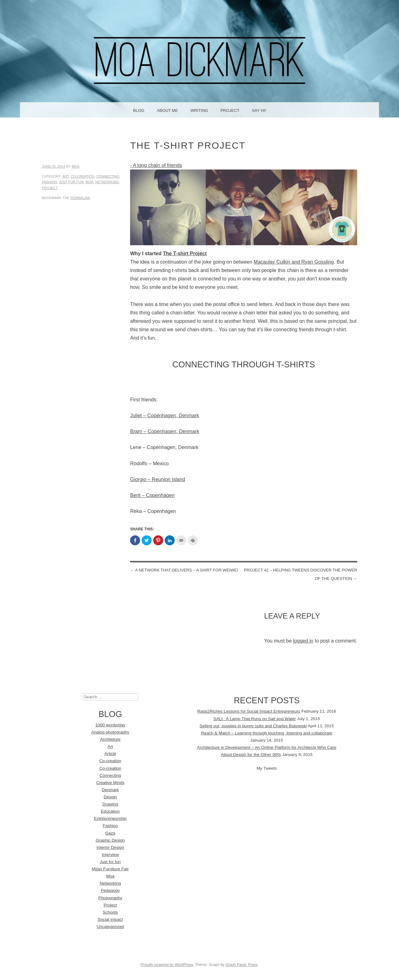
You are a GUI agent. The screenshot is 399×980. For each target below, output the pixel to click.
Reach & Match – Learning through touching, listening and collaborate (267, 733)
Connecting (108, 176)
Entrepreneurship (110, 818)
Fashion (49, 182)
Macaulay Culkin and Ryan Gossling (294, 262)
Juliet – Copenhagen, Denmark (165, 416)
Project (230, 110)
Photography (110, 898)
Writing (199, 110)
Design (110, 797)
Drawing (110, 804)
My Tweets (267, 768)
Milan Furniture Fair (110, 869)
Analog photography (110, 732)
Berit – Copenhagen (152, 495)
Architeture (110, 739)
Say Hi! (259, 110)
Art (66, 176)
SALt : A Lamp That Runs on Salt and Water (255, 719)
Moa (75, 166)
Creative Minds (110, 783)
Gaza (110, 833)
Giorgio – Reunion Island (158, 479)
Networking (107, 182)
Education (110, 811)
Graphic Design (110, 840)
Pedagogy (110, 890)
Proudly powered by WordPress (167, 965)
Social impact (110, 919)
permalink (80, 198)
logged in (303, 641)
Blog (139, 110)
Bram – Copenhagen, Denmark (165, 431)
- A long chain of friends (156, 165)
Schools (110, 912)
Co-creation (83, 176)
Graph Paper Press (242, 965)
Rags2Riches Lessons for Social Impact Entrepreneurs (249, 711)
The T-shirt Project (185, 253)
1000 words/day (110, 725)
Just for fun (71, 182)
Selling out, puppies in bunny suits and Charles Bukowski (253, 726)
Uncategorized (110, 927)
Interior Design (110, 847)
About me (168, 110)
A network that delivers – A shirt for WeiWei (184, 570)
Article (110, 754)
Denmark (110, 790)
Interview (110, 855)
